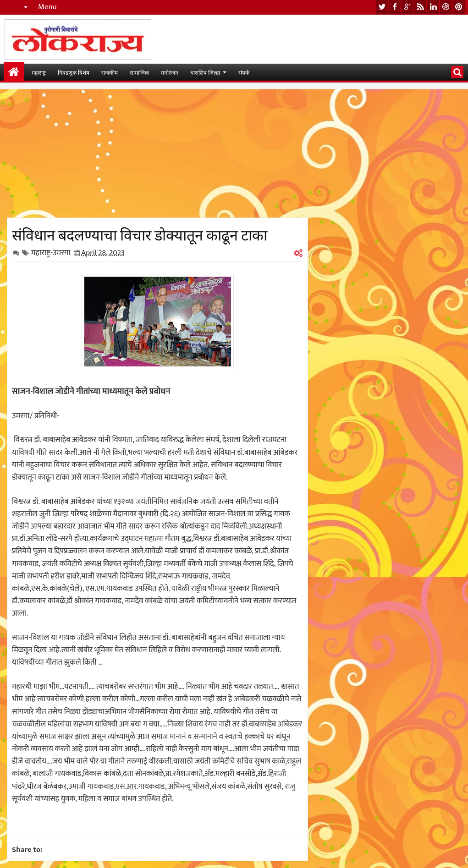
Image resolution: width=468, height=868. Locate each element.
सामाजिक (139, 72)
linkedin (433, 7)
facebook (395, 7)
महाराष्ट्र (39, 72)
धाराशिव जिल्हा (205, 72)
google (407, 7)
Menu (47, 7)
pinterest (459, 7)
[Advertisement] (157, 153)
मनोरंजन (170, 72)
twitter (382, 7)
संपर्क (244, 72)
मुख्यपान (14, 72)
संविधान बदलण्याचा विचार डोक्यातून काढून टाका (140, 234)
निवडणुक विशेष (74, 72)
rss (420, 7)
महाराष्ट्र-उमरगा (51, 253)
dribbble (446, 7)
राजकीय (110, 72)
